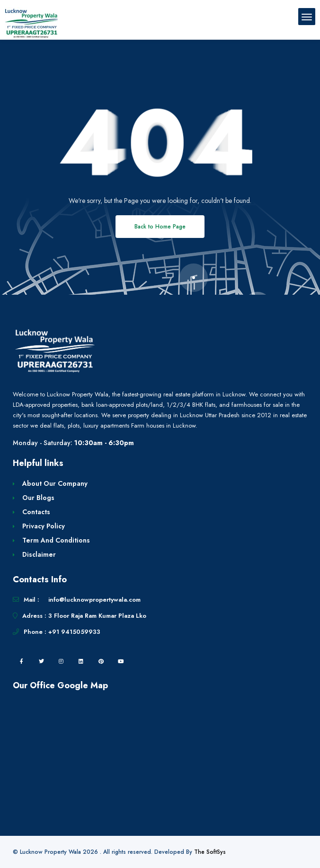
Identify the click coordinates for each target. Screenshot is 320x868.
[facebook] (21, 661)
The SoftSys (210, 852)
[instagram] (61, 661)
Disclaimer (39, 554)
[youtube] (121, 661)
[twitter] (41, 661)
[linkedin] (81, 661)
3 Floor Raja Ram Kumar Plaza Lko (97, 616)
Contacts (36, 512)
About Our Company (55, 483)
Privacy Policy (44, 526)
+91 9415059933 (74, 632)
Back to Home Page (160, 227)
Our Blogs (38, 498)
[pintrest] (101, 661)
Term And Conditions (56, 540)
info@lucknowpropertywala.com (94, 600)
